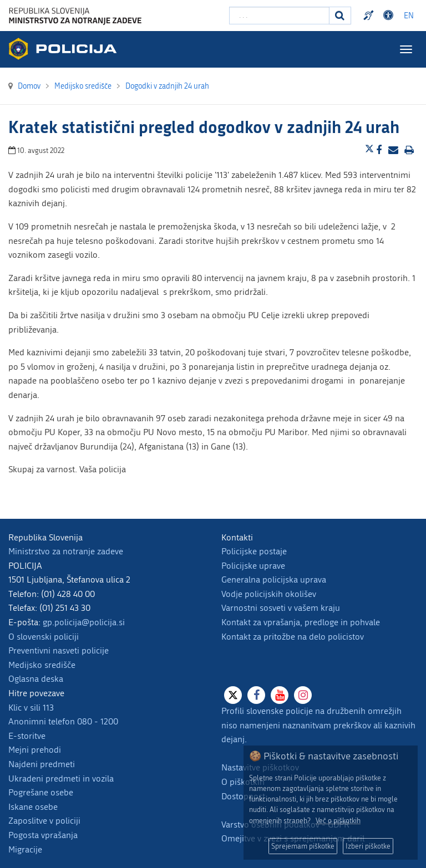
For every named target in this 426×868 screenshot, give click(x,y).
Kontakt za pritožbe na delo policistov (293, 637)
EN (409, 16)
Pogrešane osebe (41, 792)
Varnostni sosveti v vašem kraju (281, 608)
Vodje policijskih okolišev (269, 594)
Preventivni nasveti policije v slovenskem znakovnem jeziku (370, 16)
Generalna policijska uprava (274, 579)
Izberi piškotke (368, 846)
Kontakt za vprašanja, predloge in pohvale (301, 622)
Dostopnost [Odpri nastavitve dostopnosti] (390, 16)
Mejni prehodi (35, 750)
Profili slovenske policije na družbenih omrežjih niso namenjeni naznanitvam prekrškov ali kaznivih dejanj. (318, 725)
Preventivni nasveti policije (59, 650)
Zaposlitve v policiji (44, 821)
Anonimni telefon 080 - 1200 (63, 721)
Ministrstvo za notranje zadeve (66, 551)
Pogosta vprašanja (43, 835)
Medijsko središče (42, 665)
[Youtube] (280, 695)
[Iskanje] (340, 16)
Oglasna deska (36, 679)
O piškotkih (243, 782)
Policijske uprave (253, 566)
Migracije (25, 849)
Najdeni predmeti (42, 764)
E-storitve (27, 736)
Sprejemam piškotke (303, 846)
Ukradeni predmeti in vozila (61, 778)
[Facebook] (256, 695)
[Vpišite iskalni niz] (279, 16)
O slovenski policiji (44, 637)
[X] (233, 695)
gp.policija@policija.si (84, 622)
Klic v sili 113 (31, 708)
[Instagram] (303, 695)
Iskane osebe (33, 807)
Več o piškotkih (338, 821)
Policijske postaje (254, 551)
